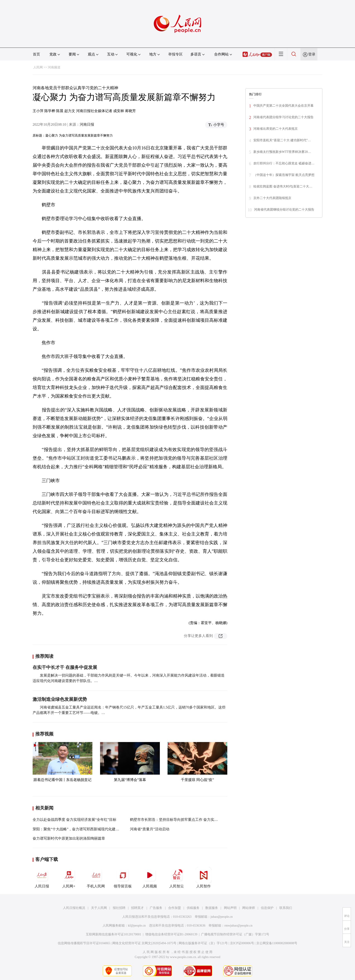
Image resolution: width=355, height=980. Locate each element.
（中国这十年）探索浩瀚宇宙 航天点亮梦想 (284, 175)
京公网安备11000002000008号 (277, 943)
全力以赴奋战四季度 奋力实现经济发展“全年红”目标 (74, 820)
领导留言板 (123, 878)
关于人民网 (99, 908)
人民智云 (177, 878)
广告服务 (156, 908)
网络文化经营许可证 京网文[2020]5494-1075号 (144, 943)
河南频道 (54, 67)
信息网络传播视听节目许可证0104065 (84, 943)
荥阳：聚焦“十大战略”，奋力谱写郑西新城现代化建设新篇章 (81, 829)
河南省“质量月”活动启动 (150, 829)
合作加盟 (175, 908)
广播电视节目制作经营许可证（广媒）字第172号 (235, 934)
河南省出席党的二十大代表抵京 (276, 129)
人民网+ (69, 878)
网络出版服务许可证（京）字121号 (203, 943)
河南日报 (87, 124)
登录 (312, 54)
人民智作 (204, 878)
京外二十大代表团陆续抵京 (272, 198)
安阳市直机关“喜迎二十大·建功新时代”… (282, 140)
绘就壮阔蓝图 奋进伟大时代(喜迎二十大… (283, 186)
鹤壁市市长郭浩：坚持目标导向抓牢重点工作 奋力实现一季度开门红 (185, 820)
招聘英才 (137, 908)
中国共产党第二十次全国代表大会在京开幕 (283, 106)
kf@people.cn (137, 926)
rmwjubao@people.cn (238, 926)
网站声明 (230, 908)
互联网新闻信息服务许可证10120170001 (114, 934)
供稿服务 (193, 908)
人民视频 (150, 878)
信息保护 (267, 908)
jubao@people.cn (222, 917)
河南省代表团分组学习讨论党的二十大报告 (283, 117)
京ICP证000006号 (242, 943)
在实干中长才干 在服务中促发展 (65, 667)
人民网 (38, 67)
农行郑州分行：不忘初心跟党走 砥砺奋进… (284, 163)
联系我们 (286, 908)
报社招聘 (119, 908)
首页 (36, 54)
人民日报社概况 (74, 908)
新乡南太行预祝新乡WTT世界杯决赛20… (282, 152)
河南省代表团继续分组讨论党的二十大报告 (284, 210)
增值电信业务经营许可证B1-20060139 (171, 934)
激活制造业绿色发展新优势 (60, 699)
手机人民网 (96, 878)
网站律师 (249, 908)
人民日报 (42, 878)
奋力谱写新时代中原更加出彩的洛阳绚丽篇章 (69, 838)
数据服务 (212, 908)
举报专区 (175, 54)
